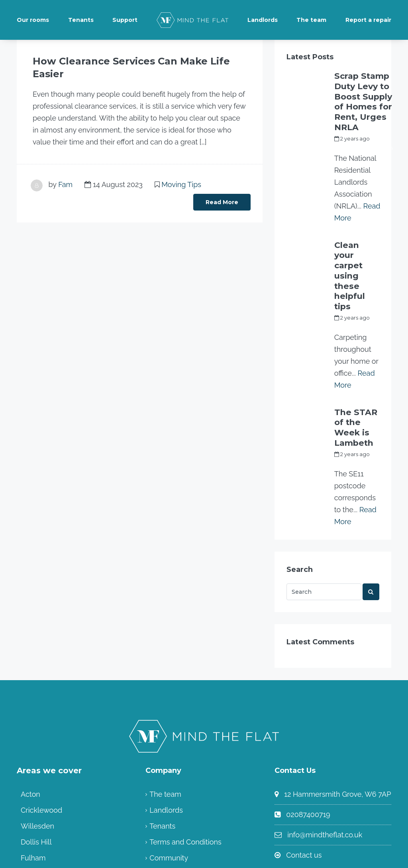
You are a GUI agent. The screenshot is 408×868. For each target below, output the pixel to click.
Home (160, 795)
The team (311, 20)
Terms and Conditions (185, 763)
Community (169, 779)
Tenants (81, 20)
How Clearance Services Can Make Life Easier (129, 61)
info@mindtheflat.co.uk (325, 756)
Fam (65, 171)
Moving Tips (181, 171)
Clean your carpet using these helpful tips (355, 234)
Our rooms (33, 20)
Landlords (263, 20)
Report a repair (368, 20)
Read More (222, 189)
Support (125, 20)
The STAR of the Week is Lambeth (354, 357)
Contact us (304, 776)
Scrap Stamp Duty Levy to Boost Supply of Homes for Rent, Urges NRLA (362, 91)
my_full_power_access (364, 126)
